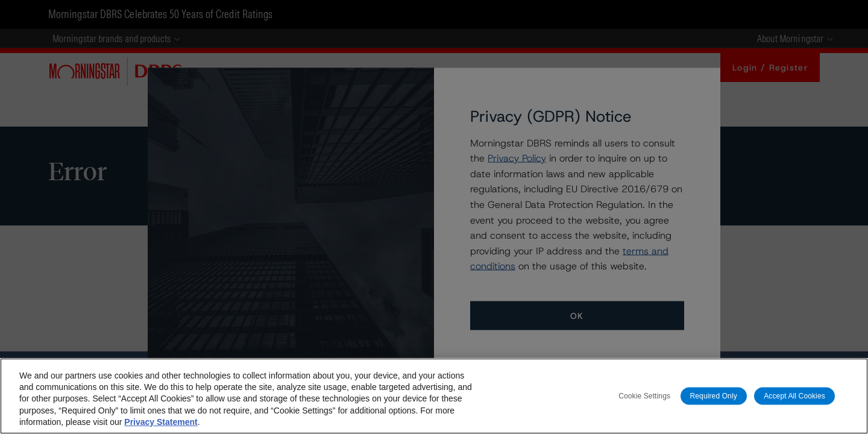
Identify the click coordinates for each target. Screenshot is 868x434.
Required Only (714, 395)
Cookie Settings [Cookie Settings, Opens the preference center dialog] (644, 395)
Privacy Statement (161, 422)
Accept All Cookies (794, 395)
